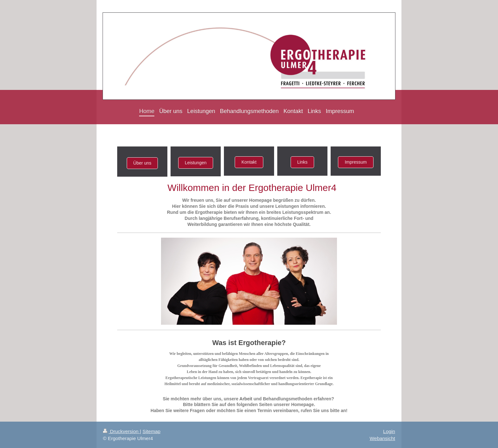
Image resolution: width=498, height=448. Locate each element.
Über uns (142, 163)
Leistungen (196, 163)
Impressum (356, 162)
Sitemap (151, 431)
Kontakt (249, 162)
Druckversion (121, 431)
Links (303, 162)
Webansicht (382, 438)
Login (389, 431)
